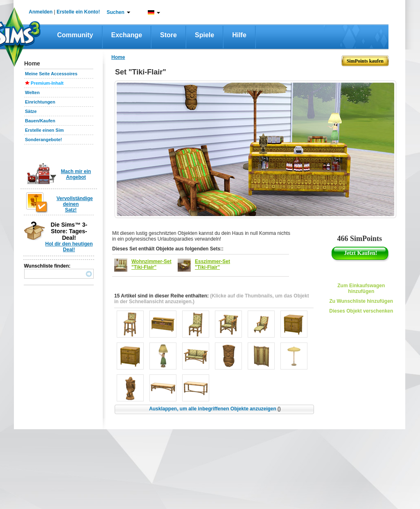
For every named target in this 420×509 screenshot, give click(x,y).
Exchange (127, 35)
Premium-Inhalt (47, 83)
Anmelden (41, 12)
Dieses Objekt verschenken (361, 311)
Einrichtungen (40, 102)
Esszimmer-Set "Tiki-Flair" (212, 264)
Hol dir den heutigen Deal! (69, 247)
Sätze (31, 111)
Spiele (204, 35)
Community (75, 35)
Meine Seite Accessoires (51, 74)
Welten (32, 92)
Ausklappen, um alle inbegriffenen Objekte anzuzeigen (215, 409)
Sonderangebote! (43, 140)
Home (118, 57)
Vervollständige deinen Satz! (75, 204)
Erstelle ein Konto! (78, 12)
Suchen (116, 12)
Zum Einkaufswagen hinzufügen (361, 288)
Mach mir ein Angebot (76, 174)
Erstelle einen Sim (44, 130)
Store (168, 35)
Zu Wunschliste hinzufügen (361, 301)
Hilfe (239, 35)
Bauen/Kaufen (40, 121)
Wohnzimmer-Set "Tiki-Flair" (151, 264)
